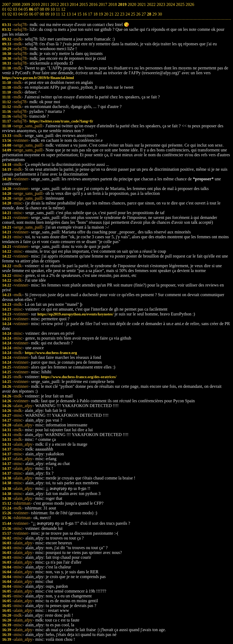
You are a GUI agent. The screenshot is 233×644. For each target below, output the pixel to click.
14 (74, 14)
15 (79, 14)
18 (95, 14)
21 (111, 14)
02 (10, 14)
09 (47, 14)
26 (138, 14)
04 (20, 14)
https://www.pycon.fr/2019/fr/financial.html (38, 78)
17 (90, 14)
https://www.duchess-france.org (51, 353)
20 (106, 14)
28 (149, 14)
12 (63, 14)
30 (160, 14)
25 (133, 14)
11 (58, 14)
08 (42, 14)
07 (37, 14)
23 (122, 14)
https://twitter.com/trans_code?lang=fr (61, 121)
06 (31, 14)
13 (68, 14)
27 (144, 14)
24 (128, 14)
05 (26, 14)
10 (53, 14)
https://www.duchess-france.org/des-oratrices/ (79, 377)
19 (101, 14)
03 (15, 14)
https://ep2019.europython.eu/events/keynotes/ (75, 314)
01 (4, 14)
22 (117, 14)
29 (154, 14)
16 (85, 14)
